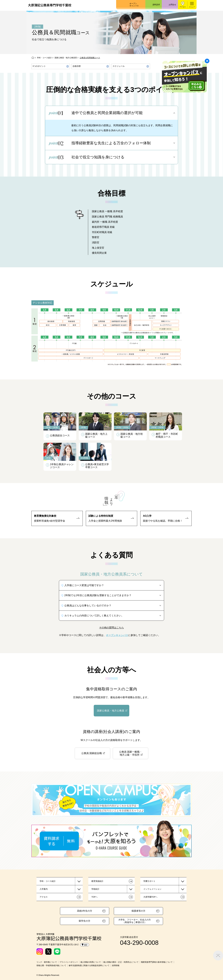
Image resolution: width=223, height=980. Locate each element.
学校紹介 (95, 889)
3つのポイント (39, 66)
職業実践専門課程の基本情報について (157, 962)
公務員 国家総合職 (92, 753)
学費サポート (149, 881)
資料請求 (156, 5)
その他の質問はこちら (111, 628)
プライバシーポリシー (69, 962)
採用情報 (116, 965)
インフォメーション (152, 889)
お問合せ (172, 5)
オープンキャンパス (134, 5)
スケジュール (119, 66)
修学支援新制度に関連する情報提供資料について (89, 965)
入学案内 (44, 889)
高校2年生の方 (85, 911)
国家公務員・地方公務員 (111, 711)
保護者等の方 (138, 911)
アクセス (183, 7)
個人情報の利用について (91, 962)
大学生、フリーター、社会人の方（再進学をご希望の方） (135, 921)
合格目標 (77, 66)
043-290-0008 (139, 943)
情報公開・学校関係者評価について (51, 965)
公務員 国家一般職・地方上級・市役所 (131, 753)
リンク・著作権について (47, 962)
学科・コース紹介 (44, 58)
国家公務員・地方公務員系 (66, 58)
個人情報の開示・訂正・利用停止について (121, 962)
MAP (85, 945)
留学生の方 (85, 921)
